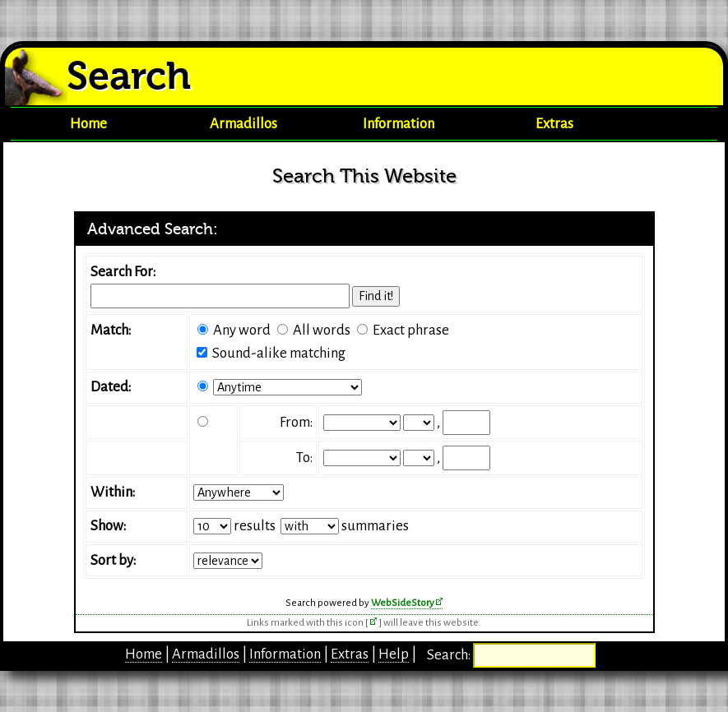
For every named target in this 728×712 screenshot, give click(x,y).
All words (322, 330)
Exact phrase (411, 330)
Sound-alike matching (279, 353)
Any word (242, 330)
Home (88, 124)
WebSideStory (403, 603)
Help (394, 654)
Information (399, 124)
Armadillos (243, 124)
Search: (450, 655)
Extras (554, 124)
